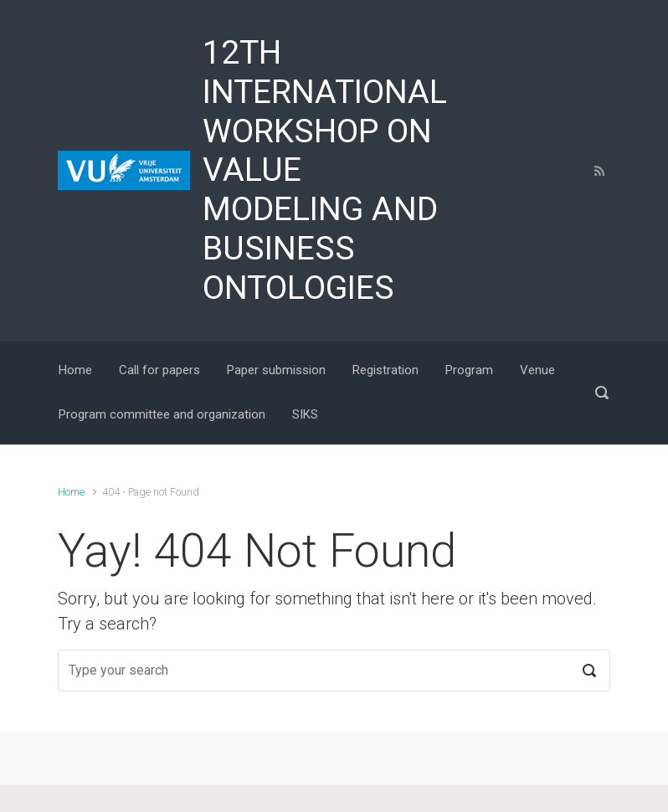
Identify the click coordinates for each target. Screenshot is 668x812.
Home (71, 492)
